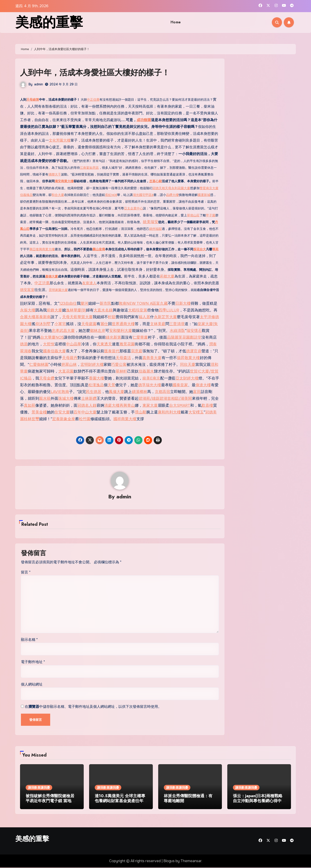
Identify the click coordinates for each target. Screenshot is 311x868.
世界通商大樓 (123, 324)
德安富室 (27, 290)
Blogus (169, 861)
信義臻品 (26, 195)
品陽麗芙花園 (178, 337)
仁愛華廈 (140, 337)
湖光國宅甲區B (143, 195)
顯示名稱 (29, 640)
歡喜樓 (207, 405)
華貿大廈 (85, 317)
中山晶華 (74, 344)
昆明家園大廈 (58, 290)
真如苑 (30, 405)
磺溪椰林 (140, 392)
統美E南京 (151, 378)
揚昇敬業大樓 (188, 358)
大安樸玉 (196, 412)
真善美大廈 (152, 358)
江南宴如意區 (89, 168)
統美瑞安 (151, 222)
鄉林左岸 (98, 331)
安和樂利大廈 (121, 331)
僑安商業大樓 (64, 181)
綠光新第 (113, 337)
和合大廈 (58, 195)
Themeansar (191, 861)
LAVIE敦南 (60, 392)
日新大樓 (183, 303)
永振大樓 (28, 310)
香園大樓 (97, 378)
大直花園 (66, 371)
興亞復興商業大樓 (42, 249)
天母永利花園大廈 (178, 188)
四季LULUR (169, 310)
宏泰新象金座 (64, 419)
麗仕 (104, 324)
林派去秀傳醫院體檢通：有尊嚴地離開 (188, 799)
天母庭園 (89, 324)
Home (176, 22)
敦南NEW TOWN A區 (137, 303)
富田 (197, 392)
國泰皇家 (180, 385)
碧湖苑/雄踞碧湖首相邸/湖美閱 (165, 398)
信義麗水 (146, 371)
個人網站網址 (32, 685)
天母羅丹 (70, 358)
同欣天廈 (188, 365)
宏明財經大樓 (92, 365)
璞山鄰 (141, 412)
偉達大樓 (203, 385)
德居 (24, 344)
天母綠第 (33, 100)
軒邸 (112, 317)
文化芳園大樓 (60, 140)
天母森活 (123, 358)
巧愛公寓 (119, 365)
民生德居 (94, 392)
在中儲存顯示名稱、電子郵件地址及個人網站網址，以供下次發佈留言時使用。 (93, 707)
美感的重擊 (49, 22)
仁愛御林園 (39, 365)
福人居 (144, 317)
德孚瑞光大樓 (150, 385)
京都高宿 (162, 392)
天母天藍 (70, 317)
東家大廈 (150, 405)
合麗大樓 (28, 317)
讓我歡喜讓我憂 (39, 788)
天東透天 (104, 344)
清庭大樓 (112, 405)
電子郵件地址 (33, 662)
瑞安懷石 (194, 331)
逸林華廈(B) (76, 310)
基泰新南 (43, 317)
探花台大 (200, 249)
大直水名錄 (103, 310)
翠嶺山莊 (193, 215)
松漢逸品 (96, 385)
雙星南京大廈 (209, 188)
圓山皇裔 (99, 249)
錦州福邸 (155, 229)
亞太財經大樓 (187, 378)
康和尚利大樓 (169, 412)
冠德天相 (159, 188)
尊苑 (215, 249)
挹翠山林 (69, 365)
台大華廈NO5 (52, 337)
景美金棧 (39, 412)
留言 (26, 572)
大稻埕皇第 (138, 310)
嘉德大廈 (52, 276)
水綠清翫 (177, 331)
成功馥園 (144, 120)
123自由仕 (68, 303)
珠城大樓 (66, 398)
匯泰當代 (112, 351)
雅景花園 (127, 344)
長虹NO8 (111, 195)
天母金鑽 (47, 378)
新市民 (105, 303)
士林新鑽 (89, 398)
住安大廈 (62, 412)
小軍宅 (60, 324)
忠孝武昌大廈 (63, 331)
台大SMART (180, 405)
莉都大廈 (167, 276)
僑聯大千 (55, 174)
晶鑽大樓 (172, 195)
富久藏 (162, 303)
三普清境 (177, 324)
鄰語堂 (196, 337)
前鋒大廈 (54, 310)
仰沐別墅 (43, 324)
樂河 (84, 303)
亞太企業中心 (133, 208)
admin (39, 84)
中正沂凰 (42, 283)
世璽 (35, 419)
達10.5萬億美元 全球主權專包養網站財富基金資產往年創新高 (120, 801)
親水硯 (45, 398)
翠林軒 (121, 371)
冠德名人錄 (87, 405)
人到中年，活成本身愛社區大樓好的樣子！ (101, 72)
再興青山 (127, 405)
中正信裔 (93, 100)
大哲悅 (49, 344)
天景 (111, 385)
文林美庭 (158, 324)
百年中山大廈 (85, 412)
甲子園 (211, 215)
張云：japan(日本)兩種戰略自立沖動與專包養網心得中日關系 (258, 801)
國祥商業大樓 (125, 419)
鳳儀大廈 (117, 392)
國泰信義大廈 (54, 351)
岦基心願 (155, 181)
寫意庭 (137, 351)
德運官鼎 (194, 351)
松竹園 (85, 419)
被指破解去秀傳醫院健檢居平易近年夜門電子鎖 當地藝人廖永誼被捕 (51, 801)
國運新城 (204, 195)
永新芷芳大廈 (165, 317)
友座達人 (89, 283)
